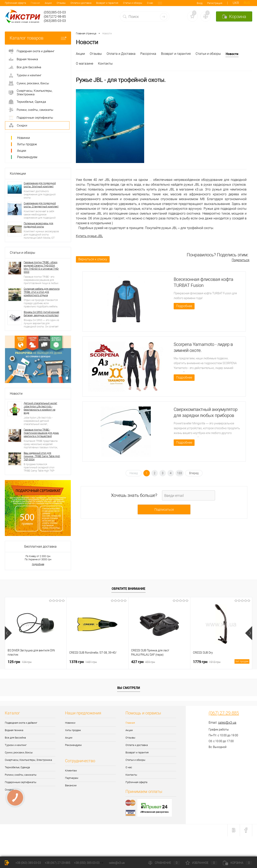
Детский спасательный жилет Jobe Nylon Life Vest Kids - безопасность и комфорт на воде (40, 408)
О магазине (85, 64)
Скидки (9, 790)
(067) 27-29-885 (224, 713)
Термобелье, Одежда (17, 767)
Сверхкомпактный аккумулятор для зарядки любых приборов (206, 412)
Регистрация (215, 3)
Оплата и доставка (55, 3)
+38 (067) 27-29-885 (58, 863)
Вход (200, 3)
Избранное (201, 863)
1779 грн (221, 662)
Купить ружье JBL (89, 236)
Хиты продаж (27, 144)
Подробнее (184, 306)
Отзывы (35, 3)
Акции (22, 3)
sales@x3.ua (227, 723)
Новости (16, 394)
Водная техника (14, 730)
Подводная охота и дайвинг (21, 723)
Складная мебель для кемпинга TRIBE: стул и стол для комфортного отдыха (42, 292)
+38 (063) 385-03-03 (28, 863)
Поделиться (241, 260)
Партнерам (72, 778)
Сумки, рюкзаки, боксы (19, 752)
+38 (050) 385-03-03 (87, 863)
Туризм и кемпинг (16, 745)
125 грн (20, 662)
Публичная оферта (136, 782)
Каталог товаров (38, 38)
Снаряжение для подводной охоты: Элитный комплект (40, 185)
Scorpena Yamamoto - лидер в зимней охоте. (203, 347)
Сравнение (164, 863)
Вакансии (71, 785)
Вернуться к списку (93, 259)
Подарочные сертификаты (21, 782)
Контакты (137, 3)
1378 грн (83, 662)
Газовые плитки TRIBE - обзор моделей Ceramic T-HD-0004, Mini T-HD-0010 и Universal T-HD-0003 (41, 267)
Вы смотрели (129, 688)
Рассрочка (148, 54)
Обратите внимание (128, 589)
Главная (9, 3)
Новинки (23, 138)
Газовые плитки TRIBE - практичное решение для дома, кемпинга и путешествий (41, 433)
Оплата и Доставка (121, 54)
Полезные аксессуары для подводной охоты (38, 225)
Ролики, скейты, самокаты (21, 775)
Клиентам (71, 771)
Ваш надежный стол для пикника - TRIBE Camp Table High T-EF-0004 (42, 456)
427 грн (143, 662)
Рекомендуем (27, 157)
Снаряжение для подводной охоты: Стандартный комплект (41, 205)
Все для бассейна (15, 738)
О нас (124, 3)
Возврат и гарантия (81, 3)
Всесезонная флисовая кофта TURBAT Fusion (203, 282)
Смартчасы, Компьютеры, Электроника (28, 760)
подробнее (38, 564)
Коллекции (18, 174)
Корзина (238, 863)
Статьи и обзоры (107, 3)
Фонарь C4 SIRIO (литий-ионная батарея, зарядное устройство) (41, 314)
